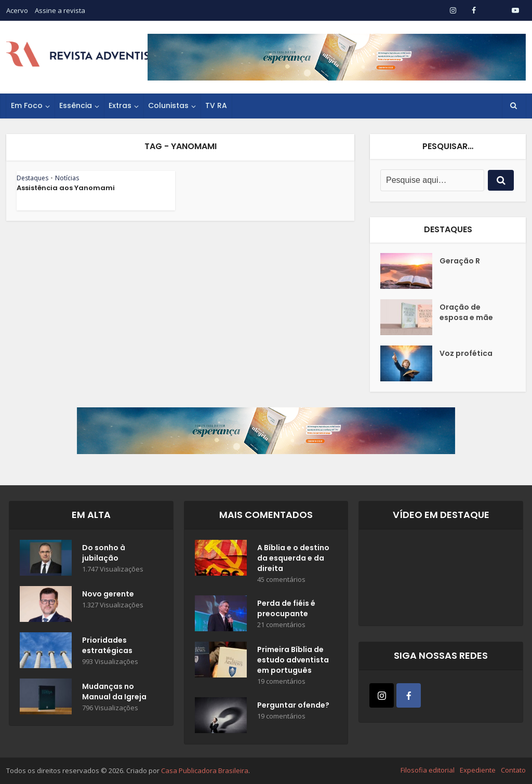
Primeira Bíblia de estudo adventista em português (293, 660)
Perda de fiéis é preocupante (286, 608)
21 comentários (281, 625)
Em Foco (27, 105)
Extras (120, 105)
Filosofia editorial (428, 770)
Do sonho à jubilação (104, 553)
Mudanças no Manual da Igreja (114, 692)
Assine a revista (60, 10)
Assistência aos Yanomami (66, 188)
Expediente (478, 770)
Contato (513, 770)
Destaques (32, 178)
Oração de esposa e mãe (466, 312)
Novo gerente (108, 594)
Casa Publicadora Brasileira (205, 770)
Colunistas (168, 105)
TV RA (216, 105)
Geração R (460, 261)
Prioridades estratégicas (107, 645)
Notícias (67, 178)
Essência (76, 105)
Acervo (17, 10)
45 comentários (281, 580)
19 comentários (281, 681)
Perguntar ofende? (293, 705)
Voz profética (466, 353)
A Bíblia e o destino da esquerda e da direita (293, 558)
